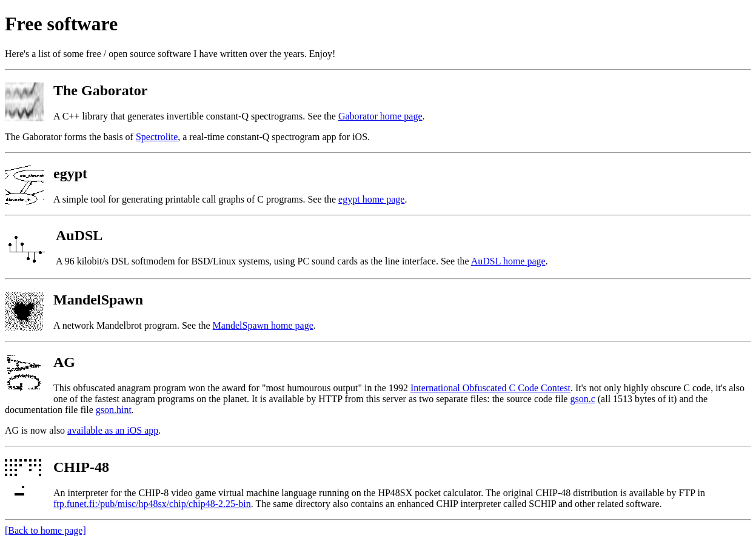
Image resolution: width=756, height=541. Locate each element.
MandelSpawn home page (263, 325)
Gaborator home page (380, 116)
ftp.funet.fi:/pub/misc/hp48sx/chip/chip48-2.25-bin (152, 504)
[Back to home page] (45, 530)
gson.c (582, 399)
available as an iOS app (113, 430)
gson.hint (114, 410)
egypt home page (371, 199)
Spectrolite (157, 137)
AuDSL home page (508, 261)
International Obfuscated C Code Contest (490, 388)
